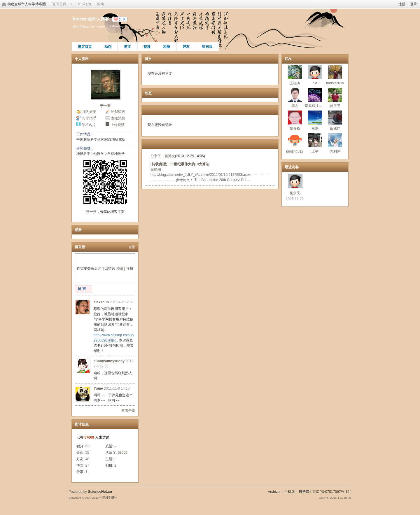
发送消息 (118, 118)
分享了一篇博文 (163, 156)
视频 (147, 47)
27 (87, 465)
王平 (315, 151)
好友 (186, 47)
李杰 (295, 106)
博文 (127, 47)
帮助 (100, 4)
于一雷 (105, 106)
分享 (122, 19)
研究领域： (85, 148)
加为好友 (89, 112)
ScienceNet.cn (100, 492)
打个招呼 (89, 118)
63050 (123, 453)
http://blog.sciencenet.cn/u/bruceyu (99, 26)
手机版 (290, 492)
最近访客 (292, 167)
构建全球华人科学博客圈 (27, 4)
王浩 (315, 129)
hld (315, 83)
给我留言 (118, 112)
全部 (132, 247)
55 (87, 453)
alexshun (101, 302)
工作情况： (85, 134)
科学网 (304, 492)
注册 (402, 4)
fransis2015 (335, 83)
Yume (98, 388)
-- (116, 446)
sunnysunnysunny (109, 361)
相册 (167, 47)
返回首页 (59, 4)
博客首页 (85, 47)
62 (87, 446)
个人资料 (82, 59)
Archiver (274, 492)
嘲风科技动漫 (315, 106)
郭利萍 (335, 151)
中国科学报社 (108, 498)
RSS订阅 (84, 4)
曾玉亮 (335, 106)
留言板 (207, 47)
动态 (108, 47)
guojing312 (295, 151)
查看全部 (128, 411)
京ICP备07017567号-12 (331, 492)
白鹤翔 (156, 169)
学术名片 (89, 125)
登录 (414, 4)
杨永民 (295, 193)
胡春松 (295, 129)
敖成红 (335, 129)
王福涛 (295, 83)
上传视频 (118, 125)
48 (87, 459)
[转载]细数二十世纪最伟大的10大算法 (180, 164)
